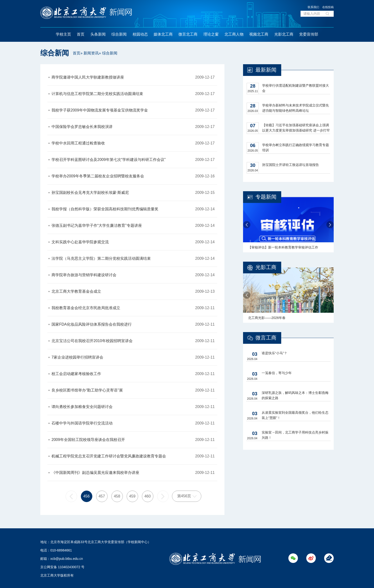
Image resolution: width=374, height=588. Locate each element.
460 (148, 496)
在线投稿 (328, 7)
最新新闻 (266, 70)
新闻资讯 (91, 53)
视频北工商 (259, 34)
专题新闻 (266, 197)
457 (102, 496)
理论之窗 (211, 34)
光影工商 (266, 267)
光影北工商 (284, 34)
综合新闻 (119, 34)
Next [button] (330, 225)
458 (117, 496)
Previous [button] (247, 225)
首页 (81, 34)
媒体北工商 (163, 34)
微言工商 (266, 338)
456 (86, 496)
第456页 (184, 496)
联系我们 (313, 7)
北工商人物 (234, 34)
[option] (288, 225)
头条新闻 (98, 34)
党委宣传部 (309, 34)
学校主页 (63, 34)
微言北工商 (188, 34)
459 (132, 496)
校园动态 (140, 34)
